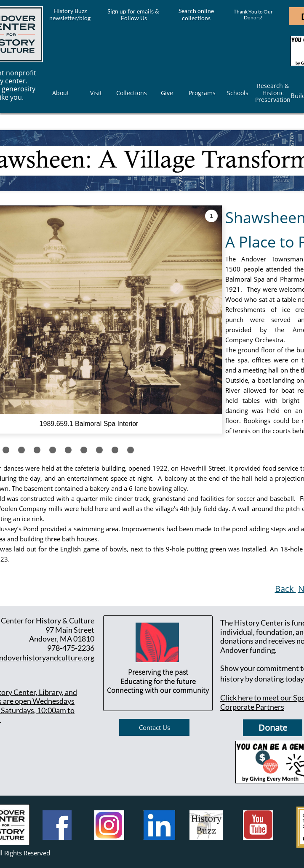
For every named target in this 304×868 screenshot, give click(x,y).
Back (285, 589)
